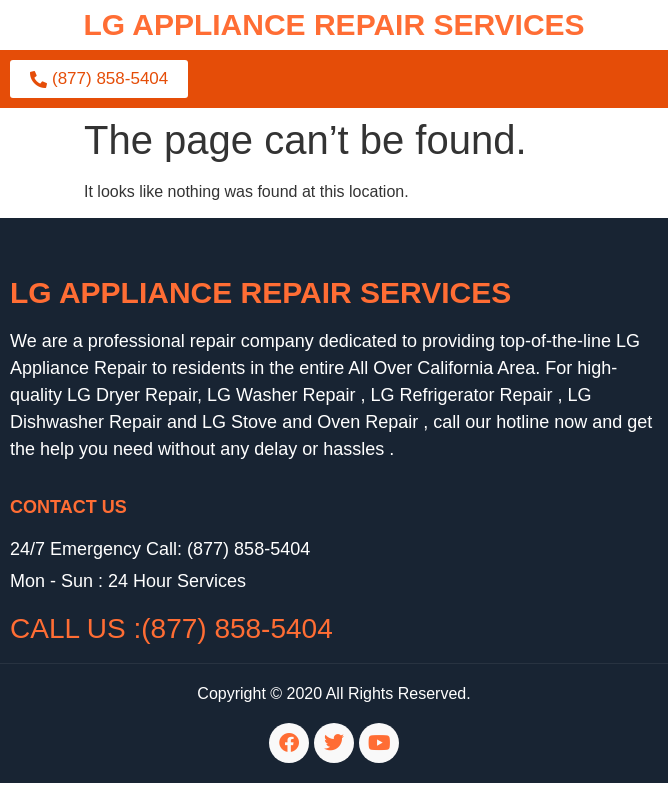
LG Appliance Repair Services (260, 292)
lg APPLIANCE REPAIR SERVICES (333, 24)
